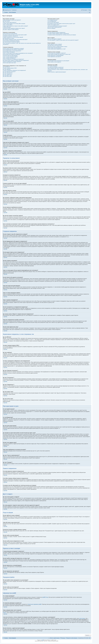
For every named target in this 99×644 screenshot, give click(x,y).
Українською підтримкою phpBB (35, 604)
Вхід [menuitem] (90, 10)
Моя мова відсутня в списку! (9, 38)
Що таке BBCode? (6, 67)
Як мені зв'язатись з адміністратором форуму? (57, 72)
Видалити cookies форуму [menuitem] (72, 638)
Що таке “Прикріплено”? (8, 74)
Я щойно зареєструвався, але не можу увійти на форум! (14, 24)
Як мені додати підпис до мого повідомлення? (12, 51)
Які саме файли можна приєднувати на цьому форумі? (58, 61)
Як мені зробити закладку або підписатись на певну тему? (59, 54)
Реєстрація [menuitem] (85, 10)
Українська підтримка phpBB (53, 641)
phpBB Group (45, 597)
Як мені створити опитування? (9, 52)
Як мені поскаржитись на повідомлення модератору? (13, 59)
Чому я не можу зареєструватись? (10, 22)
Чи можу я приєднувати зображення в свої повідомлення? (14, 70)
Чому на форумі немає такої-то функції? (55, 68)
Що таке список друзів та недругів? (54, 39)
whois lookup (82, 618)
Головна (6, 638)
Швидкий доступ (8, 10)
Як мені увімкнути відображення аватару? (11, 41)
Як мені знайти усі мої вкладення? (54, 62)
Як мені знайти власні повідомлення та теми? (57, 49)
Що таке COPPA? (6, 21)
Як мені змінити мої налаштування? (10, 34)
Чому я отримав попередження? (9, 58)
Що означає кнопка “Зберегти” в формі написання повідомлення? (16, 60)
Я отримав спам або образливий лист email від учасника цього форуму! (62, 35)
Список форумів (12, 638)
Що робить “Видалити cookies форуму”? (11, 30)
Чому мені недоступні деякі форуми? (10, 56)
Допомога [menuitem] (15, 10)
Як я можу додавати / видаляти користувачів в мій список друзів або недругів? (63, 40)
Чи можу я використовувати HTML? (10, 68)
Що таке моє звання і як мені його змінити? (11, 42)
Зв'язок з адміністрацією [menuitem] (55, 638)
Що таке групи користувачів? (53, 22)
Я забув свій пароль (7, 27)
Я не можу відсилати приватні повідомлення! (56, 32)
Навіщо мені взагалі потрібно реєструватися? (12, 20)
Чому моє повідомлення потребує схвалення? (12, 62)
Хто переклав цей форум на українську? (55, 67)
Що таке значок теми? (7, 76)
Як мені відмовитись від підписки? (54, 57)
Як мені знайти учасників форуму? (54, 48)
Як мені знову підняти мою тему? (9, 63)
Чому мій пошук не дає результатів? (55, 45)
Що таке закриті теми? (7, 75)
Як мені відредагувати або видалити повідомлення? (13, 50)
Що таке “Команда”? (52, 28)
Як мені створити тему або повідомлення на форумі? (13, 48)
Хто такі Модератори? (52, 21)
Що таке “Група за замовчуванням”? (55, 27)
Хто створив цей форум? (52, 66)
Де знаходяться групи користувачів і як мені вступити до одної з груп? (61, 24)
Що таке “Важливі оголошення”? (9, 72)
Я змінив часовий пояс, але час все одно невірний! (13, 37)
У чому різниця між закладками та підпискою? (57, 53)
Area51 (4, 613)
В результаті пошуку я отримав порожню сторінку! (57, 47)
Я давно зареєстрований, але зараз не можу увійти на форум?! (15, 26)
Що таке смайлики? (7, 69)
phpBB (43, 640)
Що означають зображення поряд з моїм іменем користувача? (15, 40)
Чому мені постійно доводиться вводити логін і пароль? (14, 28)
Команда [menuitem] (63, 638)
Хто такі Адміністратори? (52, 20)
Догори (6, 89)
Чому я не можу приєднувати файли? (10, 57)
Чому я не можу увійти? (8, 25)
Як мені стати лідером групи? (53, 25)
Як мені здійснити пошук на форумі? (55, 44)
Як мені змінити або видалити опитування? (11, 54)
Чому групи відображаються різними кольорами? (57, 26)
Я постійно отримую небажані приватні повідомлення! (58, 34)
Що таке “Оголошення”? (8, 73)
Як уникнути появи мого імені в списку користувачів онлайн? (15, 35)
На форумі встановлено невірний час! (10, 36)
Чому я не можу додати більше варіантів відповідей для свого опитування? (18, 53)
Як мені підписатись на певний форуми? (56, 55)
